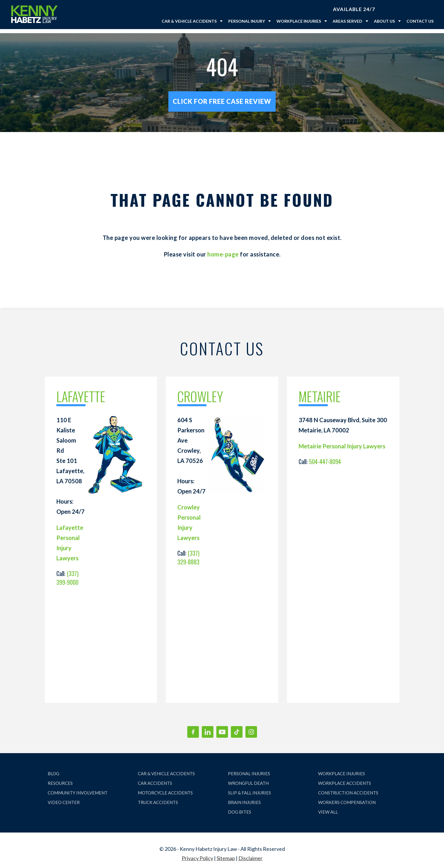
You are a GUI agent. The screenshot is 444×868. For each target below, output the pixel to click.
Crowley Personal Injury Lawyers (189, 518)
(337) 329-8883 (188, 553)
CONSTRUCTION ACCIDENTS (348, 789)
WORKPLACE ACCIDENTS (345, 779)
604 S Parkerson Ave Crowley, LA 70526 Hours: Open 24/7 (191, 451)
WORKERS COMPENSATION (347, 798)
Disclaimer (250, 854)
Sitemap (226, 854)
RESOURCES (60, 779)
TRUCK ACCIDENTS (158, 798)
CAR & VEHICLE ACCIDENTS (166, 769)
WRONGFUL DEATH (248, 779)
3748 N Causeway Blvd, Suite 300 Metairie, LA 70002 (343, 421)
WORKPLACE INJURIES (342, 769)
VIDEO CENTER (64, 798)
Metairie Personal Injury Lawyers (342, 442)
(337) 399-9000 (67, 574)
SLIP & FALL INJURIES (249, 789)
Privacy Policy (197, 854)
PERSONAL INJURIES (249, 769)
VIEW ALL (328, 808)
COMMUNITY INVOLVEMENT (78, 789)
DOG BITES (240, 808)
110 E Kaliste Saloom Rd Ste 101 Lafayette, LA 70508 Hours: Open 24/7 (71, 462)
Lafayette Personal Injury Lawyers (70, 539)
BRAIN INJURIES (244, 798)
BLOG (54, 769)
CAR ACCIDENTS (155, 779)
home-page (223, 250)
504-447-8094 (325, 457)
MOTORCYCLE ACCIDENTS (165, 789)
